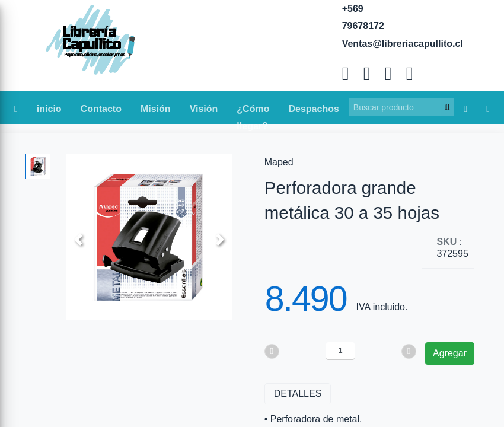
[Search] (395, 107)
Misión (156, 109)
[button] (78, 240)
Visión (204, 109)
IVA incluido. (382, 307)
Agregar (450, 353)
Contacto (101, 109)
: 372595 (452, 248)
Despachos (313, 109)
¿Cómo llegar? (253, 111)
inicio (49, 109)
